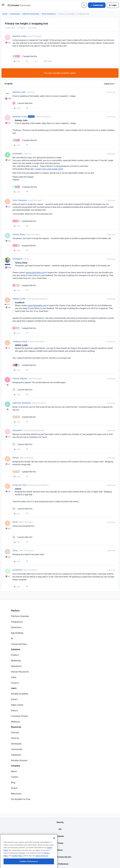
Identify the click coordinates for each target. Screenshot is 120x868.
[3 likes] (24, 328)
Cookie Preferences (60, 864)
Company (16, 766)
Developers (16, 744)
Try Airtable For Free (21, 799)
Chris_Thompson (20, 200)
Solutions (16, 649)
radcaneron (17, 430)
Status (14, 788)
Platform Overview (20, 616)
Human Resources (20, 672)
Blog (13, 782)
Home (5, 14)
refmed (15, 458)
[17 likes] (25, 56)
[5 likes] (24, 221)
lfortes (15, 522)
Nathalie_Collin (19, 92)
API (60, 829)
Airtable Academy (20, 694)
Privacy (60, 843)
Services (15, 738)
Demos (14, 710)
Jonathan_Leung (20, 341)
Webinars (15, 722)
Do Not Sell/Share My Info (60, 857)
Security (60, 822)
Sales (14, 677)
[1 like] (22, 103)
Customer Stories (19, 716)
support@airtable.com (35, 272)
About (14, 771)
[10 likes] (25, 187)
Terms (60, 850)
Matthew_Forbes (20, 36)
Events (14, 699)
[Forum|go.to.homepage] (19, 5)
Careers (15, 777)
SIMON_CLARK (19, 299)
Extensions (16, 627)
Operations (16, 666)
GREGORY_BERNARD (22, 403)
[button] (3, 6)
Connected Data (19, 644)
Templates (16, 755)
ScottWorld (17, 259)
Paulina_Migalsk (20, 378)
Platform (15, 611)
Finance (15, 683)
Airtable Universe (19, 760)
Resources (16, 727)
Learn (14, 688)
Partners (15, 732)
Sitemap (60, 836)
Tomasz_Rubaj (19, 234)
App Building (17, 633)
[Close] (54, 852)
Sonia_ (15, 550)
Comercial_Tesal (19, 485)
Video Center (17, 705)
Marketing (16, 661)
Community (15, 14)
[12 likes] (25, 140)
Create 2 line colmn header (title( (49, 169)
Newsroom (16, 794)
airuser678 (17, 570)
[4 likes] (24, 246)
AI (12, 638)
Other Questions (49, 14)
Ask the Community (31, 14)
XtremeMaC (17, 154)
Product (15, 655)
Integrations (17, 622)
